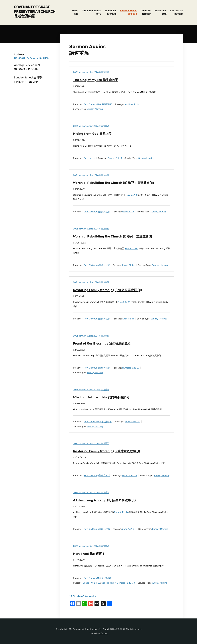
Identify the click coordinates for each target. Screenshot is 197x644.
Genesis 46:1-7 (109, 583)
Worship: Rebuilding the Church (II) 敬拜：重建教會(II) (117, 183)
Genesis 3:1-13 (115, 158)
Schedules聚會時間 (110, 12)
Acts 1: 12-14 (124, 302)
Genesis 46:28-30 (126, 583)
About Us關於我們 (146, 12)
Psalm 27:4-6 (129, 265)
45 (83, 596)
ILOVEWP (103, 633)
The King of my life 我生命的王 (97, 80)
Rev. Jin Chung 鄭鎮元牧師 (97, 212)
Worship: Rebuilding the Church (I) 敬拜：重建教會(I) (116, 236)
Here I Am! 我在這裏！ (90, 554)
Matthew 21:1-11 (133, 104)
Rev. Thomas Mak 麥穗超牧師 (98, 104)
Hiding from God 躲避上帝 (94, 134)
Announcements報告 (91, 12)
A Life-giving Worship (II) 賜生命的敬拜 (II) (107, 500)
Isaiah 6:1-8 (132, 195)
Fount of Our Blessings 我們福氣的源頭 (104, 343)
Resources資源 (161, 12)
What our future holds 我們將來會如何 (104, 397)
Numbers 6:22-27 (131, 368)
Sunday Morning (95, 109)
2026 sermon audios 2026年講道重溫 (91, 72)
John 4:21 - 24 (121, 512)
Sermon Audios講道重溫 (129, 12)
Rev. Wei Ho (90, 158)
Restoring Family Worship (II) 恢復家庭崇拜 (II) (110, 290)
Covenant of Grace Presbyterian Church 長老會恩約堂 (35, 12)
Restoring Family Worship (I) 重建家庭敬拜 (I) (109, 451)
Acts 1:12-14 (128, 319)
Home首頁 (75, 12)
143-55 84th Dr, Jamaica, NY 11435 (31, 58)
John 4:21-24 (129, 529)
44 (79, 596)
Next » (93, 596)
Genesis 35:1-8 (130, 476)
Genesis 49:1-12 (132, 422)
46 (87, 596)
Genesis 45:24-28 (91, 583)
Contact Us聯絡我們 (176, 12)
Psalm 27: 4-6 (131, 248)
